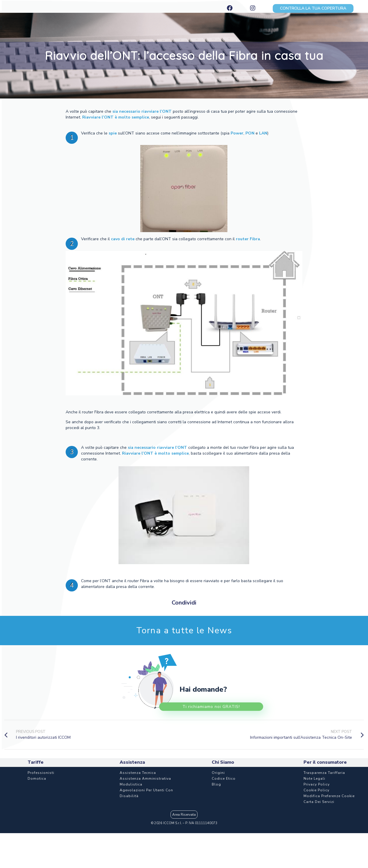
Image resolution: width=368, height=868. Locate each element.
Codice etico (224, 779)
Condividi (184, 603)
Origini (218, 773)
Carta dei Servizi (319, 802)
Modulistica (131, 784)
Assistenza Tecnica (138, 773)
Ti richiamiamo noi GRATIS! (211, 707)
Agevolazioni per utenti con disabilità (146, 793)
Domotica (37, 779)
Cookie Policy (316, 790)
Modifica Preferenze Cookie (329, 796)
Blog (216, 784)
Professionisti (41, 773)
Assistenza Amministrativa (145, 779)
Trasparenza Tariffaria (324, 773)
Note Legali (314, 779)
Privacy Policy (317, 784)
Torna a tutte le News (184, 631)
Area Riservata (184, 815)
